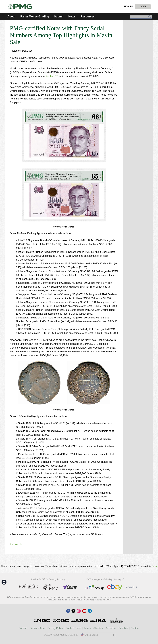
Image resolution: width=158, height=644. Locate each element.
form (154, 566)
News (72, 17)
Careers (23, 628)
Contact (135, 628)
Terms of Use (37, 628)
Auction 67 (52, 76)
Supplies (123, 628)
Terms (87, 628)
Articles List (16, 544)
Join (143, 7)
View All (132, 587)
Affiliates (98, 628)
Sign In (128, 7)
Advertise (111, 628)
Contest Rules (73, 628)
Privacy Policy (55, 628)
